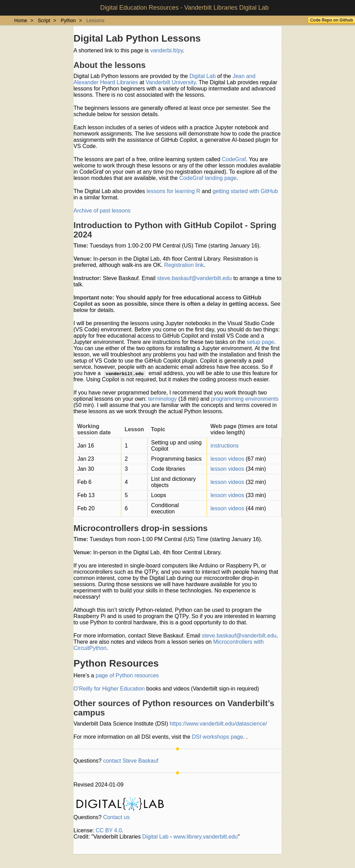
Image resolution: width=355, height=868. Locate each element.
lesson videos (227, 459)
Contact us (116, 817)
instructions (224, 446)
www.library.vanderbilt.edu (206, 837)
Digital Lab (202, 76)
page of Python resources (127, 675)
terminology (162, 399)
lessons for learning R (174, 191)
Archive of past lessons (102, 211)
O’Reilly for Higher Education (109, 689)
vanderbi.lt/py (166, 50)
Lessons (95, 20)
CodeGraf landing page (208, 178)
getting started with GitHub (245, 191)
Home (21, 20)
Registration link (184, 265)
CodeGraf (234, 159)
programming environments (245, 399)
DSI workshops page (217, 737)
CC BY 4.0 (109, 830)
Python (68, 20)
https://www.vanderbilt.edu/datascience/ (218, 724)
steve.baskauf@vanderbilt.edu (194, 278)
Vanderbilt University (171, 82)
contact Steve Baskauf (131, 761)
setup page (261, 342)
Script (44, 20)
